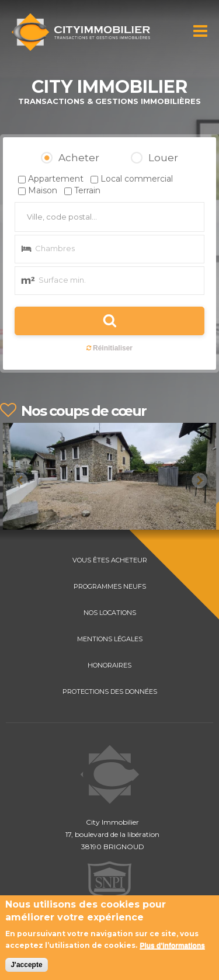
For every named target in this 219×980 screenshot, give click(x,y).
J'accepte (26, 966)
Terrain (87, 190)
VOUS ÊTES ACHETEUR (110, 560)
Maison (43, 190)
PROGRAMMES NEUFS (110, 586)
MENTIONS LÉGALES (110, 639)
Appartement (56, 179)
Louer (163, 158)
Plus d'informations (172, 947)
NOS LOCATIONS (110, 613)
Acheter (79, 158)
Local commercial (137, 179)
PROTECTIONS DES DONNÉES (110, 691)
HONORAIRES (109, 665)
